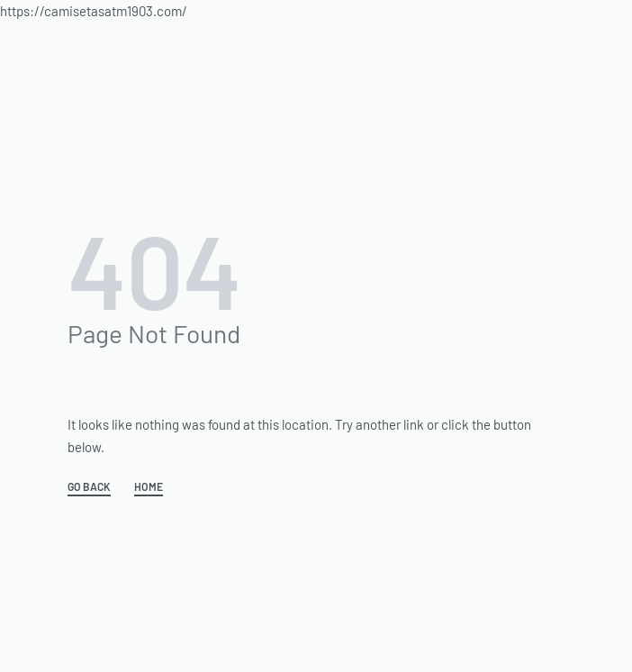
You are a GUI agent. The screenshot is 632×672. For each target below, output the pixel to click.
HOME (149, 487)
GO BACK (89, 487)
